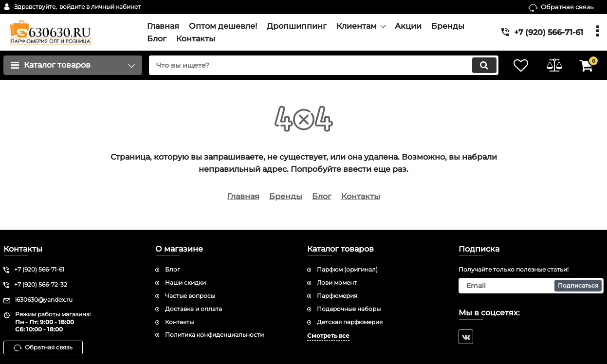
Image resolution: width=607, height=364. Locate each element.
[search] (322, 65)
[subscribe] (531, 286)
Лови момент (337, 282)
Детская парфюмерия (350, 322)
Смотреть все (328, 336)
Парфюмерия (337, 296)
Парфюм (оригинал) (347, 269)
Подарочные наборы (349, 309)
